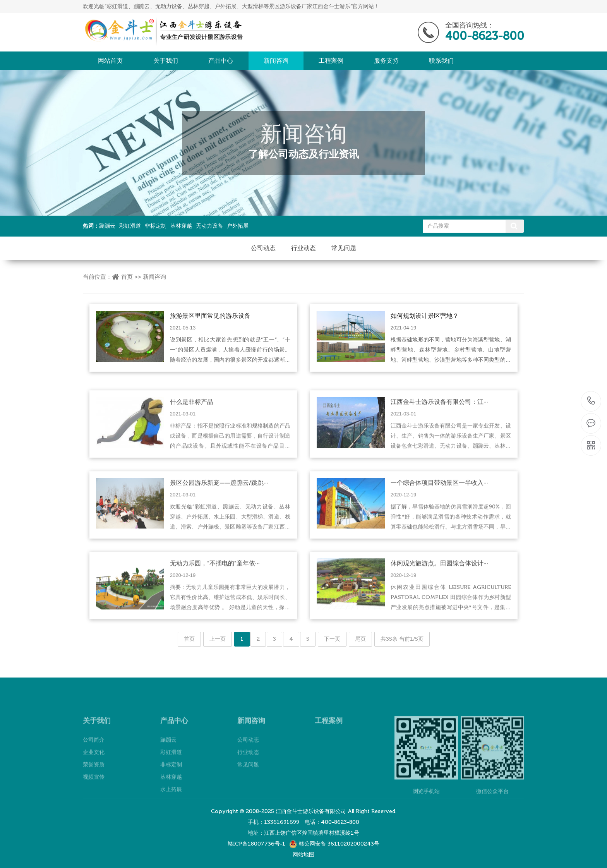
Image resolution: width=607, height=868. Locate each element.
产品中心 (221, 61)
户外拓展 (238, 226)
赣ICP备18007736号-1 (256, 844)
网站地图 (303, 855)
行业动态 (303, 248)
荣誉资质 (94, 787)
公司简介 (94, 763)
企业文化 (94, 775)
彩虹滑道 (130, 226)
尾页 (360, 639)
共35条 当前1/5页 (402, 639)
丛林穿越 (181, 226)
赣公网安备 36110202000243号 (339, 844)
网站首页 (110, 61)
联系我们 (441, 61)
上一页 (218, 639)
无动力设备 (209, 226)
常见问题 (344, 248)
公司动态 (263, 248)
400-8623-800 (591, 401)
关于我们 (166, 61)
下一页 (332, 639)
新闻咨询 (276, 61)
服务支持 (386, 61)
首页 (127, 277)
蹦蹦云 (107, 226)
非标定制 (156, 226)
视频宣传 (94, 800)
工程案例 (331, 61)
